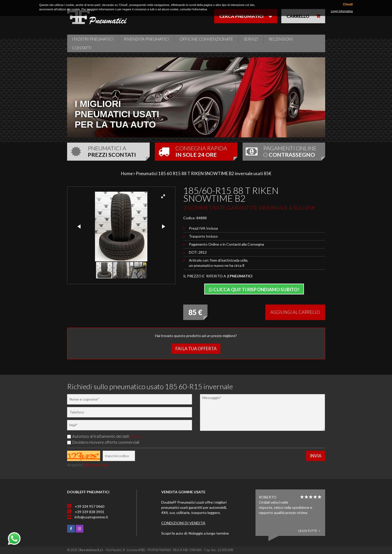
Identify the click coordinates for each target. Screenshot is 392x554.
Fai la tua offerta (196, 349)
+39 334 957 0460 (90, 506)
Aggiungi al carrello (295, 312)
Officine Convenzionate (206, 39)
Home (127, 173)
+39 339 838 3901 (90, 512)
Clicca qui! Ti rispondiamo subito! (254, 289)
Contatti (82, 48)
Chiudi (348, 5)
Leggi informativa (342, 11)
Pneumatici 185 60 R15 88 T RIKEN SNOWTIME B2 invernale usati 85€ (203, 173)
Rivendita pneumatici (147, 39)
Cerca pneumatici (241, 16)
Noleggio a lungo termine (209, 533)
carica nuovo (96, 465)
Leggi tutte (309, 531)
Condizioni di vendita (183, 523)
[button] (163, 196)
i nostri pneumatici (93, 39)
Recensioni (281, 39)
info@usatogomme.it (91, 517)
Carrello (298, 16)
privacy (136, 436)
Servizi (251, 39)
